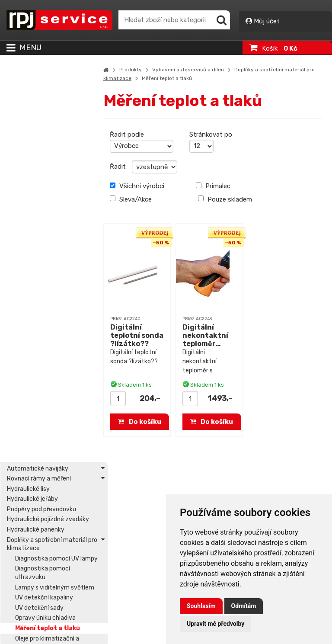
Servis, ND (115, 519)
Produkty (136, 70)
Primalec (217, 186)
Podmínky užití (43, 612)
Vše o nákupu (42, 633)
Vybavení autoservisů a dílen (193, 70)
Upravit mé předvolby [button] (215, 624)
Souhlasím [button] (201, 606)
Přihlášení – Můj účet (138, 543)
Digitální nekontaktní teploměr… (209, 335)
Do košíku (145, 422)
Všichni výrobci (142, 186)
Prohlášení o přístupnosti (57, 591)
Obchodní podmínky (50, 622)
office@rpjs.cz (43, 517)
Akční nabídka (120, 509)
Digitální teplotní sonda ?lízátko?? (132, 340)
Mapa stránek (42, 581)
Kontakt (24, 537)
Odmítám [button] (244, 606)
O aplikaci (36, 602)
